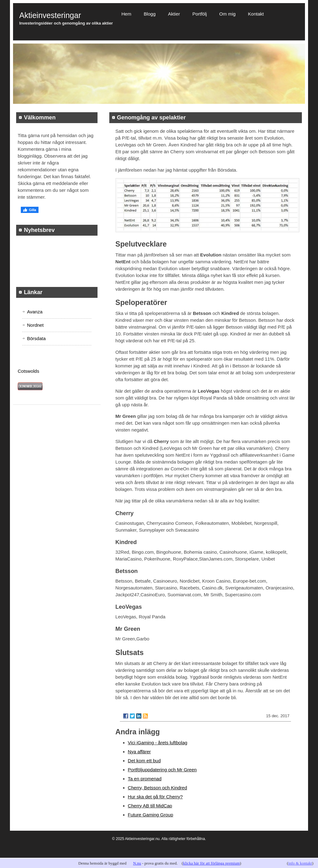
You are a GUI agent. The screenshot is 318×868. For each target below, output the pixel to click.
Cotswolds (28, 371)
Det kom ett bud (144, 761)
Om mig (227, 14)
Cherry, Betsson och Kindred (158, 788)
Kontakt (256, 14)
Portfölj (200, 14)
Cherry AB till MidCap (150, 806)
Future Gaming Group (151, 815)
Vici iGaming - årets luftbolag (158, 743)
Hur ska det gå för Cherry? (155, 797)
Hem (126, 14)
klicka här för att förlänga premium (211, 863)
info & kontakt (300, 863)
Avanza (35, 312)
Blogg (150, 14)
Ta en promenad (145, 779)
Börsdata (36, 338)
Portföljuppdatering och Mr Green (162, 770)
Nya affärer (139, 752)
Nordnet (35, 325)
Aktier (174, 14)
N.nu (137, 863)
